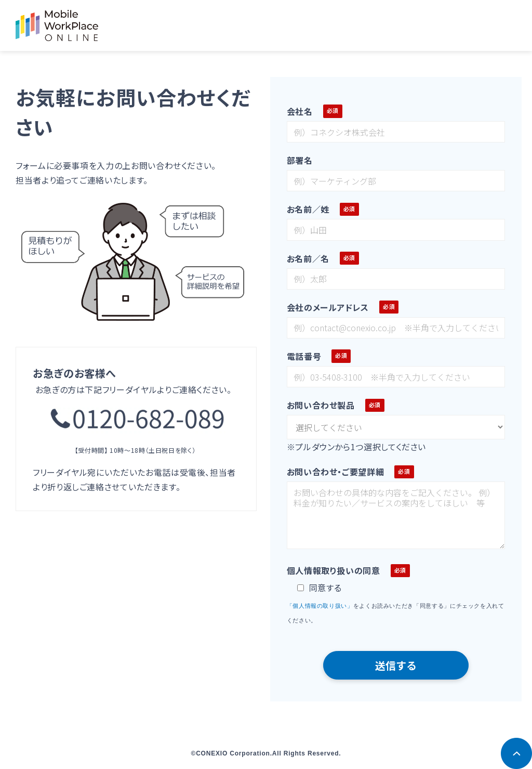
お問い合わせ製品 (321, 405)
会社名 (300, 111)
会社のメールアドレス (328, 307)
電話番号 (304, 356)
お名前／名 (308, 258)
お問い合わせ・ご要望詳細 (336, 472)
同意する (320, 588)
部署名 (300, 160)
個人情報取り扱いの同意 (334, 570)
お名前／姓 (308, 209)
